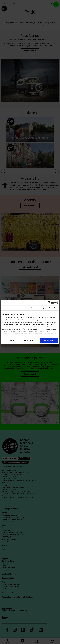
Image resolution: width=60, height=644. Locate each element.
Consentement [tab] (11, 308)
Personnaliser (30, 340)
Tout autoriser (49, 340)
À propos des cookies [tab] (50, 308)
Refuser (11, 340)
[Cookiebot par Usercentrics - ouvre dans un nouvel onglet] (49, 303)
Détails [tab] (30, 308)
